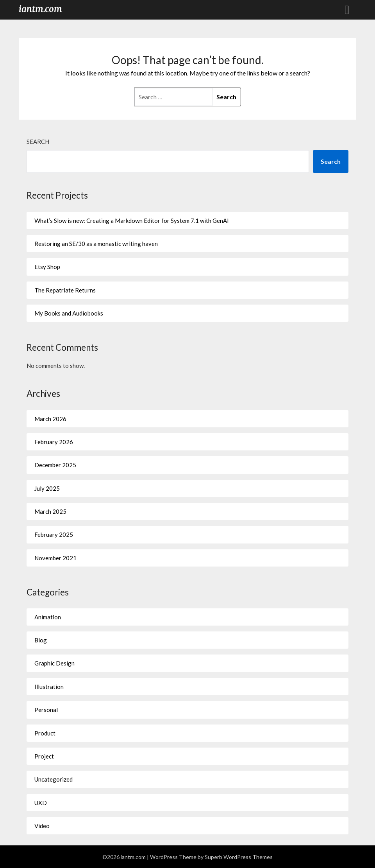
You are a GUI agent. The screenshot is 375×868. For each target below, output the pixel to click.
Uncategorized (54, 779)
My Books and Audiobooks (69, 313)
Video (42, 826)
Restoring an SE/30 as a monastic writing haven (96, 244)
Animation (48, 617)
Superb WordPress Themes (239, 857)
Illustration (49, 687)
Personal (46, 710)
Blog (41, 640)
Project (44, 756)
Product (45, 733)
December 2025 (55, 465)
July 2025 (47, 488)
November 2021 (55, 558)
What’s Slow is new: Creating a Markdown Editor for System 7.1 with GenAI (132, 221)
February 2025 (54, 534)
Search (38, 142)
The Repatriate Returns (65, 290)
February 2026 (54, 442)
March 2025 (50, 511)
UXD (41, 803)
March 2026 (50, 419)
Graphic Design (54, 663)
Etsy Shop (47, 267)
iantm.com (40, 9)
